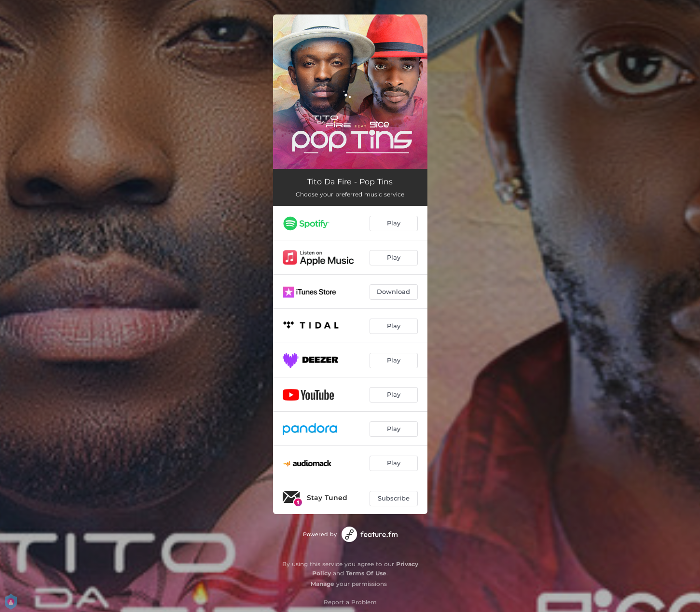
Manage (323, 584)
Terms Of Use (366, 573)
